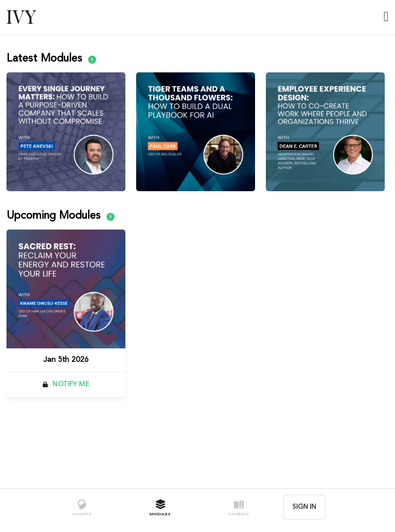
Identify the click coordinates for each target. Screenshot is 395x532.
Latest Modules (51, 59)
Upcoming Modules (61, 216)
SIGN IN (304, 507)
